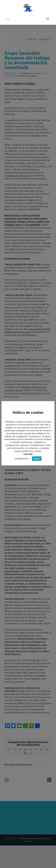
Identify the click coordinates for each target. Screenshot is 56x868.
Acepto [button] (37, 459)
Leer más (28, 454)
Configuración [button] (21, 459)
